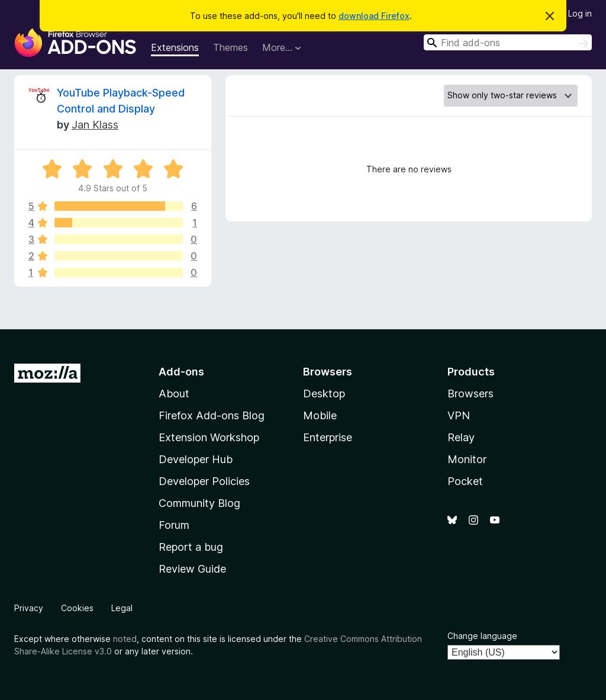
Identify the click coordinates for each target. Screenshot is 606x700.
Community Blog (199, 503)
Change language (482, 636)
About (174, 394)
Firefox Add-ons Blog (212, 415)
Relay (461, 437)
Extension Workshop (209, 437)
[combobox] (508, 42)
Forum (174, 525)
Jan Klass (95, 125)
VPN (459, 415)
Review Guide (192, 569)
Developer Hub (196, 459)
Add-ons (181, 372)
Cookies (77, 608)
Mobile (320, 415)
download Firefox (374, 16)
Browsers (470, 394)
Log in (580, 13)
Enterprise (328, 437)
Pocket (465, 481)
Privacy (29, 608)
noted (125, 639)
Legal (122, 608)
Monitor (467, 459)
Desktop (324, 394)
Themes (231, 47)
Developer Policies (204, 481)
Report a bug (191, 547)
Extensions (175, 47)
